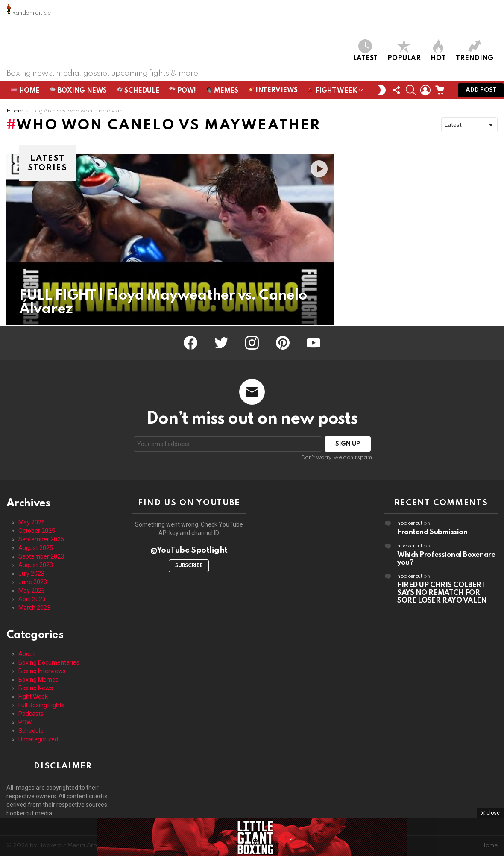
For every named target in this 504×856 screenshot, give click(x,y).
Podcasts (31, 714)
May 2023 (32, 591)
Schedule (138, 91)
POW (25, 722)
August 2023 (36, 565)
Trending (475, 51)
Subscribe (189, 566)
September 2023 (41, 556)
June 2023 (33, 582)
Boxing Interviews (42, 671)
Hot (438, 51)
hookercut (410, 523)
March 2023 (34, 608)
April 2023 (32, 599)
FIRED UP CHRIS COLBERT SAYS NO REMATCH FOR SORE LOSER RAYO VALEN (442, 593)
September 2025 (41, 539)
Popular (404, 51)
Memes (222, 91)
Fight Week (332, 93)
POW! (183, 91)
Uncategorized (38, 739)
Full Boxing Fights (41, 705)
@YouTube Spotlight (189, 550)
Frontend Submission (432, 532)
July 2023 (31, 574)
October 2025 (37, 531)
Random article (29, 10)
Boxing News (78, 91)
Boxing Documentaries (49, 662)
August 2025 (36, 548)
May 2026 (32, 522)
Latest (365, 51)
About (27, 654)
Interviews (273, 91)
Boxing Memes (38, 680)
